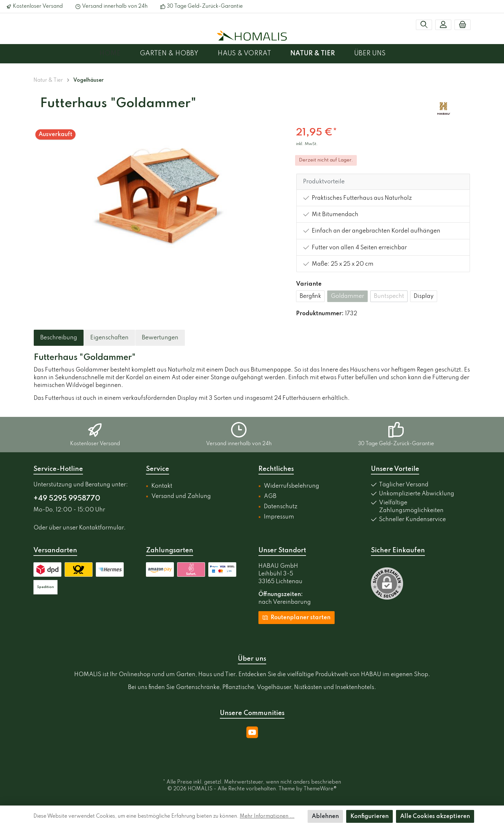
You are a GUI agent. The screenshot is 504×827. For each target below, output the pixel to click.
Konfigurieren (369, 816)
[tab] (59, 338)
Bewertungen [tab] (160, 338)
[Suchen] (424, 25)
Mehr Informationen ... (267, 816)
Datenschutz (281, 507)
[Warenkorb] (463, 25)
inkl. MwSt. (307, 144)
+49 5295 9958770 (67, 499)
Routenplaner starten (297, 617)
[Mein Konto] (443, 25)
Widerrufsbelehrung (292, 486)
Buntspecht (389, 296)
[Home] (120, 54)
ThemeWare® (320, 789)
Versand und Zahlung (181, 496)
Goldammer (347, 296)
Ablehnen (325, 816)
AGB (270, 496)
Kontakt (162, 486)
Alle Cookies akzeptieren (435, 816)
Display (424, 296)
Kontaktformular (101, 528)
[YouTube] (252, 732)
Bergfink (310, 296)
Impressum (279, 517)
